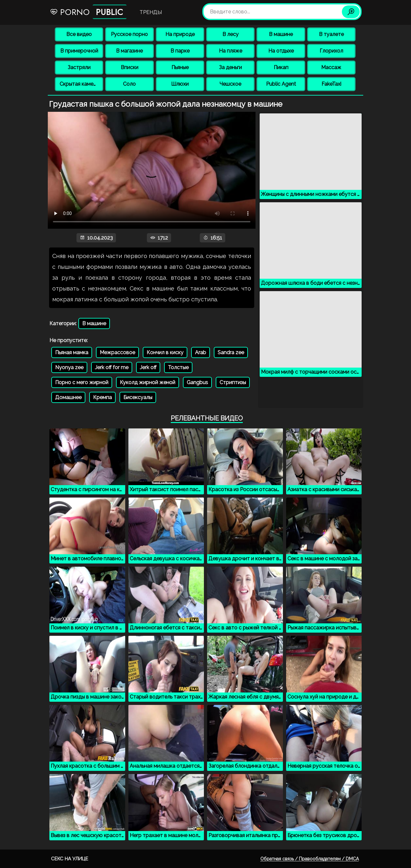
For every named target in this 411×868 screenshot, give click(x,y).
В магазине (129, 51)
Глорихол (331, 51)
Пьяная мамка (72, 352)
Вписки (130, 67)
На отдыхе (281, 51)
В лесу (231, 34)
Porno (88, 12)
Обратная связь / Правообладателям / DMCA (310, 859)
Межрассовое (117, 352)
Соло (129, 84)
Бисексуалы (138, 397)
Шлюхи (180, 84)
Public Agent (281, 84)
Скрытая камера (79, 84)
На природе (180, 34)
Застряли (79, 67)
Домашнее (68, 397)
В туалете (331, 34)
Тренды (151, 12)
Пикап (281, 67)
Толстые (178, 367)
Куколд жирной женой (148, 382)
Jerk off (148, 367)
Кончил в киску (165, 352)
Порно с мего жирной (82, 382)
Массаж (331, 67)
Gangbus (197, 382)
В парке (180, 51)
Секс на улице (70, 859)
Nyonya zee (69, 367)
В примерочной (79, 51)
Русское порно (129, 34)
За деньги (230, 67)
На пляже (231, 51)
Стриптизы (233, 382)
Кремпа (102, 397)
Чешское (230, 84)
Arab (201, 352)
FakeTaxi (331, 84)
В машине (281, 34)
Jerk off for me (112, 367)
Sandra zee (231, 352)
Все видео (79, 34)
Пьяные (180, 67)
